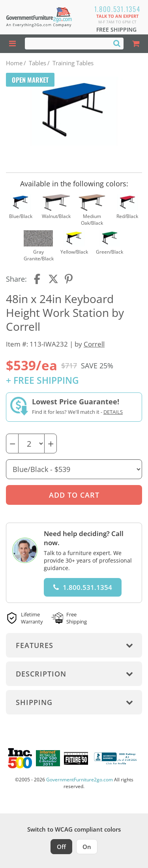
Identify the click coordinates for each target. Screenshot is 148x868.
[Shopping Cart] (136, 44)
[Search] (117, 43)
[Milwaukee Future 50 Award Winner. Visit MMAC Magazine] (76, 758)
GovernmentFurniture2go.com (80, 780)
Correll (94, 344)
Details (113, 412)
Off (61, 847)
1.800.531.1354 (117, 9)
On (87, 847)
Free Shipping (116, 29)
